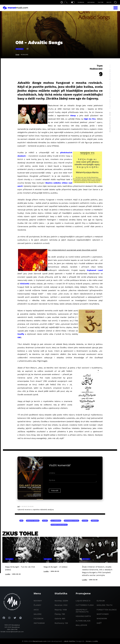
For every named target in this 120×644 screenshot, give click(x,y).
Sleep (73, 116)
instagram (39, 623)
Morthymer (103, 614)
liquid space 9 (83, 601)
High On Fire (90, 119)
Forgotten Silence (107, 610)
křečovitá (25, 284)
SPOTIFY (109, 2)
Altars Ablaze (83, 621)
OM (19, 337)
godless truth (105, 605)
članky (37, 605)
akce (36, 610)
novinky (38, 601)
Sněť (99, 623)
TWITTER (100, 2)
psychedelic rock (71, 521)
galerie (38, 614)
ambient (95, 521)
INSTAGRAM (91, 2)
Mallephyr (81, 625)
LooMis (95, 641)
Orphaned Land (95, 270)
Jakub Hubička (69, 641)
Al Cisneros (56, 521)
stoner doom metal (59, 525)
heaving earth (83, 616)
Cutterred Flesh (85, 605)
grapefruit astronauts (82, 611)
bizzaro (89, 641)
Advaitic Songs (33, 521)
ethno (85, 521)
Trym (17, 55)
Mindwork (102, 619)
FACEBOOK (81, 2)
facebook (39, 619)
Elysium (101, 601)
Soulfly (21, 334)
